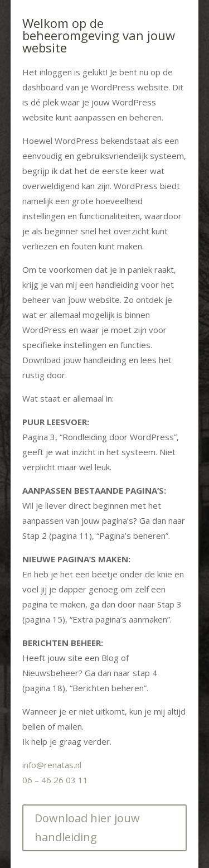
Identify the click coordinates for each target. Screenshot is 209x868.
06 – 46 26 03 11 (55, 780)
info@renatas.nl (52, 765)
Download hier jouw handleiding (87, 828)
